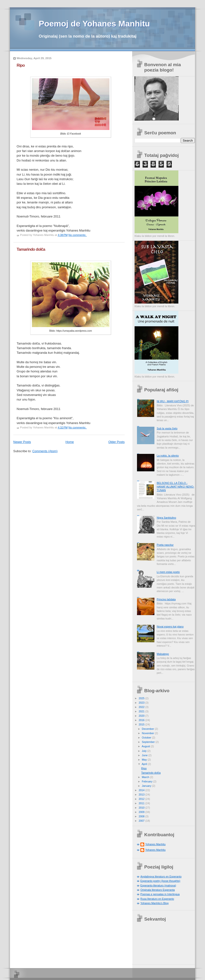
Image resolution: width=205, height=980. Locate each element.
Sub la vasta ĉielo (167, 428)
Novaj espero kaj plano (170, 627)
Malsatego (163, 654)
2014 (142, 790)
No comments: (78, 235)
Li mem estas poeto (168, 572)
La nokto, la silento (168, 456)
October (147, 738)
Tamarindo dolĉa (31, 249)
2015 (142, 724)
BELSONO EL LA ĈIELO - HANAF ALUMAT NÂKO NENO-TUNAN (175, 487)
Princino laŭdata (166, 599)
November (148, 733)
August (146, 746)
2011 (142, 803)
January (147, 786)
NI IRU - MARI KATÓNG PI (172, 401)
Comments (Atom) (45, 451)
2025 (142, 698)
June (145, 755)
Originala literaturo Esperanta (158, 890)
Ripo (21, 65)
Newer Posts (22, 442)
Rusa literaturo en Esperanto (157, 899)
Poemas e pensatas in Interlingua (160, 894)
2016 (142, 720)
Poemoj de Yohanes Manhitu (94, 24)
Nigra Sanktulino (166, 518)
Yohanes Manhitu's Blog (154, 903)
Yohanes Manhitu (155, 844)
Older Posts (117, 442)
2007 (142, 821)
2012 (142, 799)
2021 (142, 711)
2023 (142, 703)
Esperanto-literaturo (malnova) (158, 885)
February (148, 781)
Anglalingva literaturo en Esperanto (161, 876)
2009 (142, 812)
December (148, 729)
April (145, 764)
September (149, 742)
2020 (142, 716)
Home (70, 442)
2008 (142, 816)
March (146, 777)
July (144, 751)
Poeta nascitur (165, 545)
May (145, 760)
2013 (142, 795)
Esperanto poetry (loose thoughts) (160, 881)
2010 (142, 808)
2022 (142, 707)
